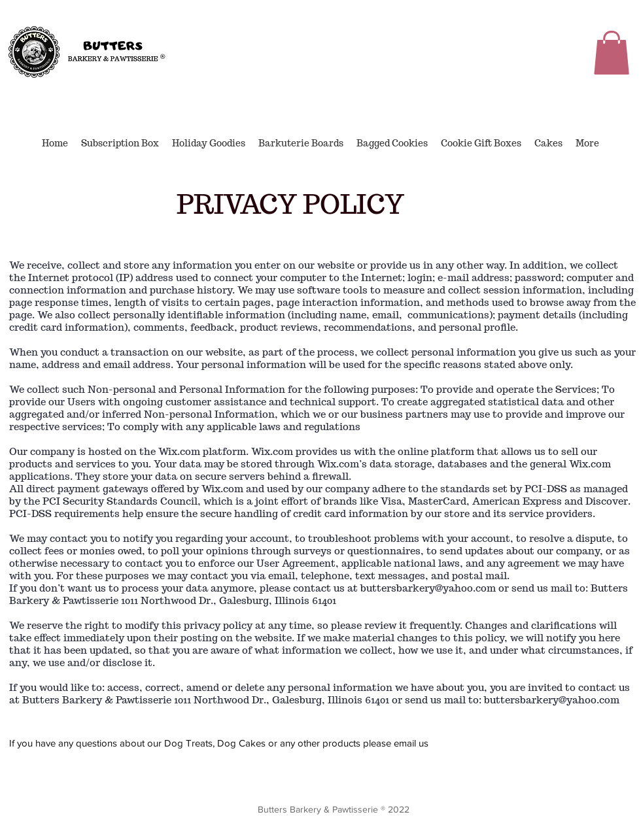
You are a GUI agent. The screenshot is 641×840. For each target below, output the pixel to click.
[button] (612, 53)
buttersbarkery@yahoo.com (428, 588)
